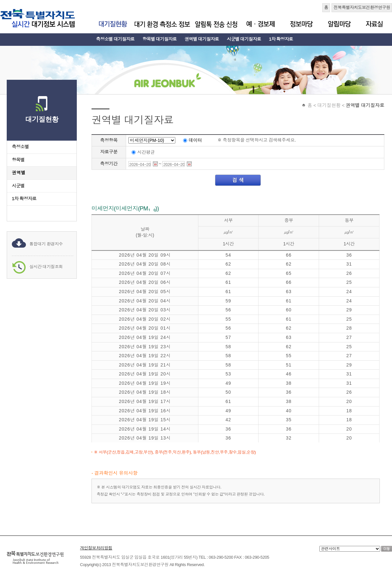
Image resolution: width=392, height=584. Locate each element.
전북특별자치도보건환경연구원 (362, 8)
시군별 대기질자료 (244, 39)
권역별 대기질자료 (202, 39)
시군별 (18, 186)
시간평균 (146, 152)
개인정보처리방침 (96, 548)
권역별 (19, 173)
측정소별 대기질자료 (115, 39)
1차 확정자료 (281, 39)
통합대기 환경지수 (46, 244)
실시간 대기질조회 (46, 267)
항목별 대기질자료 (160, 39)
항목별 (18, 160)
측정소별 (20, 147)
